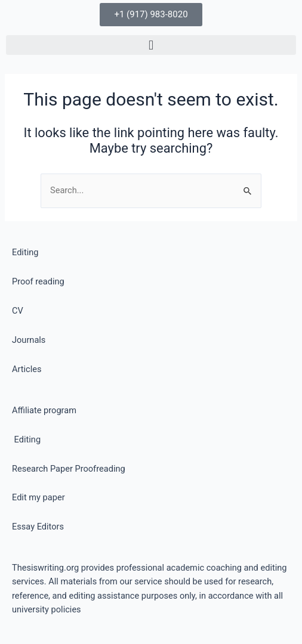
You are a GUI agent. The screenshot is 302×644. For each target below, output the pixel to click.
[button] (151, 45)
